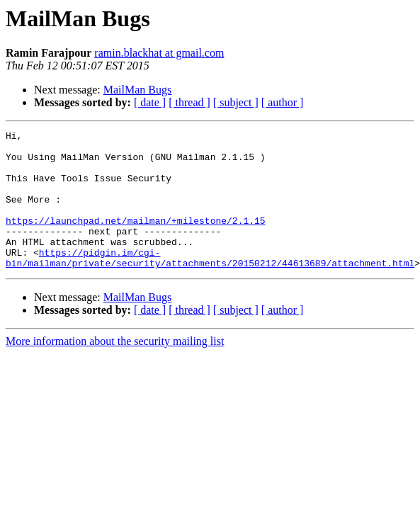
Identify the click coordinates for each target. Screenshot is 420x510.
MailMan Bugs (137, 90)
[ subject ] (236, 102)
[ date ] (150, 102)
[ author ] (283, 102)
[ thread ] (189, 102)
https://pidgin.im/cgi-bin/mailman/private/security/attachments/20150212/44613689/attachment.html (210, 284)
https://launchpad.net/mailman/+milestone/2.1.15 (136, 239)
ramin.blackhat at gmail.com (159, 53)
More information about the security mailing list (115, 369)
